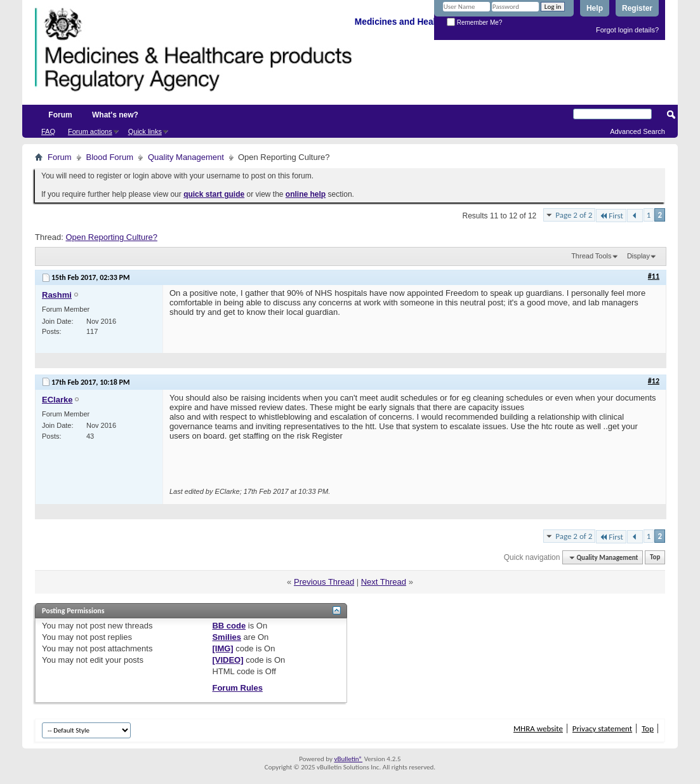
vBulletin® (348, 759)
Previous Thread (324, 582)
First (611, 216)
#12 (654, 381)
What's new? (115, 115)
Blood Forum (110, 157)
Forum (60, 115)
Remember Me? (474, 23)
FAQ (48, 131)
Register (637, 8)
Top (655, 558)
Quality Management (186, 157)
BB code (229, 626)
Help (595, 8)
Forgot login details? (627, 30)
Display (638, 256)
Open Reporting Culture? (111, 237)
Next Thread (384, 582)
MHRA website (538, 728)
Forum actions (90, 131)
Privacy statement (602, 728)
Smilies (227, 637)
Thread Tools (591, 256)
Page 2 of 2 (574, 215)
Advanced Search (637, 131)
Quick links (145, 131)
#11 (654, 276)
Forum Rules (237, 688)
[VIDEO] (228, 660)
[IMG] (222, 648)
